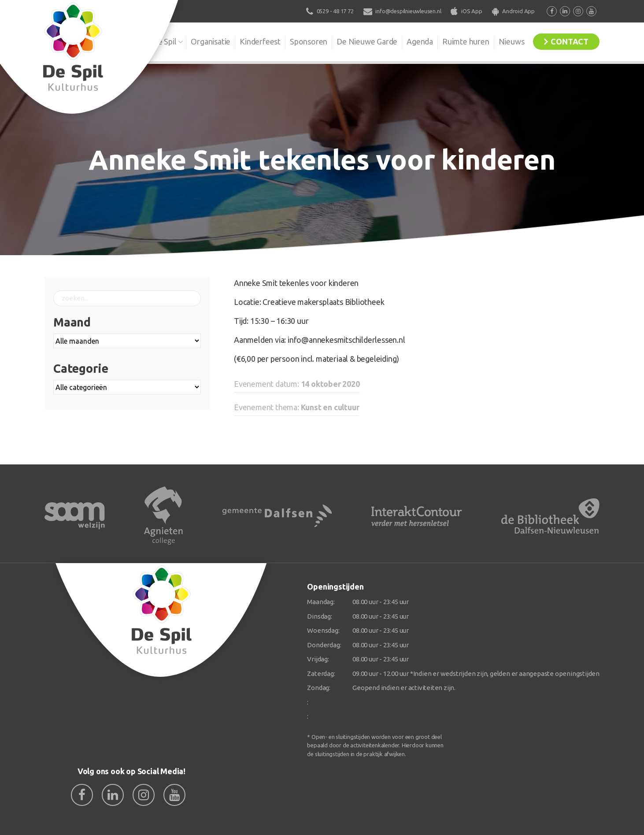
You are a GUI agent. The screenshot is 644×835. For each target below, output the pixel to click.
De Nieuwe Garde (367, 41)
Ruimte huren (466, 41)
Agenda (420, 41)
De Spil (165, 41)
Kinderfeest (260, 41)
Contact (570, 41)
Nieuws (512, 41)
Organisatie (211, 41)
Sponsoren (309, 41)
